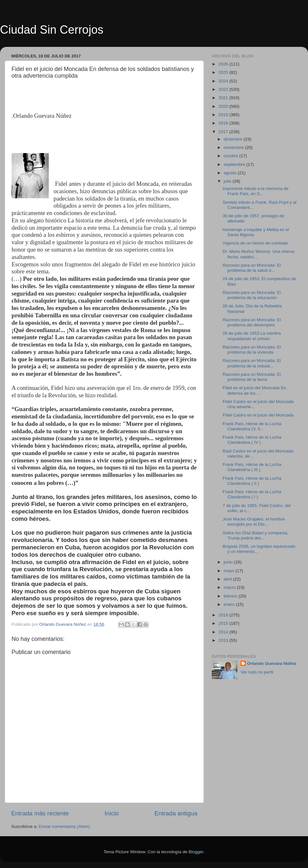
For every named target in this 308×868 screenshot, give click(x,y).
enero (230, 604)
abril (228, 579)
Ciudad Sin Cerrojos (52, 30)
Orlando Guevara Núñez (272, 663)
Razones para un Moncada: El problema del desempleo (252, 322)
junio (229, 562)
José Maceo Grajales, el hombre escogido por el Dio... (254, 522)
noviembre (234, 147)
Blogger (196, 852)
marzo (230, 587)
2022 (224, 89)
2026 (224, 64)
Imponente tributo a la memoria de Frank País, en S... (256, 191)
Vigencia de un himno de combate (255, 243)
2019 (224, 115)
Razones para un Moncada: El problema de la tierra (252, 377)
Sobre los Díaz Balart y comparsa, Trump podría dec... (256, 535)
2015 (224, 623)
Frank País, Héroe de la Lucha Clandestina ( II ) (252, 481)
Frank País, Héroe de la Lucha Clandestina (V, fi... (252, 426)
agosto (231, 173)
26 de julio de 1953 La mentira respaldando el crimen (252, 336)
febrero (231, 596)
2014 (224, 632)
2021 (224, 98)
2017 (224, 132)
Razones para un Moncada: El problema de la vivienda (252, 350)
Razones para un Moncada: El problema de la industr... (252, 363)
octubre (231, 156)
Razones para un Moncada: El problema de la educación (252, 295)
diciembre (234, 139)
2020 (224, 106)
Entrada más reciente (40, 813)
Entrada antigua (176, 813)
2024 (224, 81)
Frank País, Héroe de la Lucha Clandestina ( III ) (252, 467)
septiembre (235, 164)
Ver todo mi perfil (257, 672)
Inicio (112, 813)
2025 (224, 72)
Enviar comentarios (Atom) (64, 826)
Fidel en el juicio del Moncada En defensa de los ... (254, 390)
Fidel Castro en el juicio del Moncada (258, 415)
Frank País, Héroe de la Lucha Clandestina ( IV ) (252, 440)
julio (228, 181)
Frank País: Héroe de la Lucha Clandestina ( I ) (252, 494)
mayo (230, 571)
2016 (224, 615)
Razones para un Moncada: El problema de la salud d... (252, 268)
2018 (224, 123)
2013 (224, 640)
